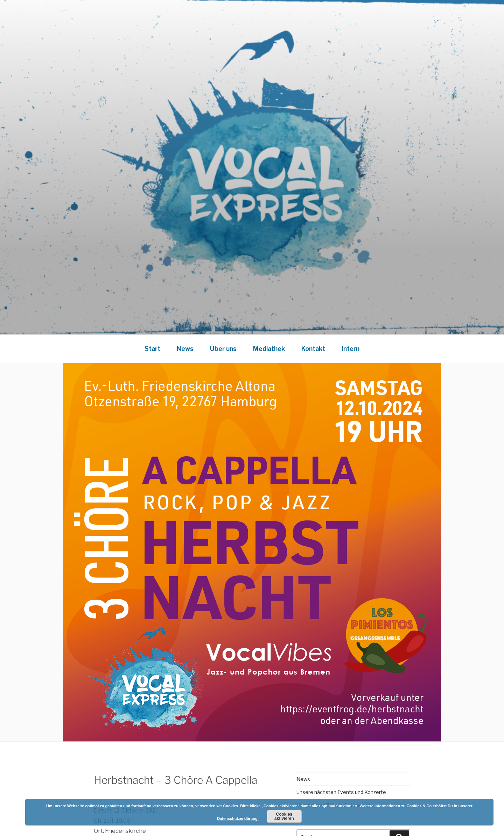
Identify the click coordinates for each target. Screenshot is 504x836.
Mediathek (269, 349)
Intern (351, 349)
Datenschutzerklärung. (238, 818)
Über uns (223, 349)
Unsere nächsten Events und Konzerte (341, 792)
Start (152, 349)
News (185, 349)
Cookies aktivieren (284, 816)
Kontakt (313, 349)
